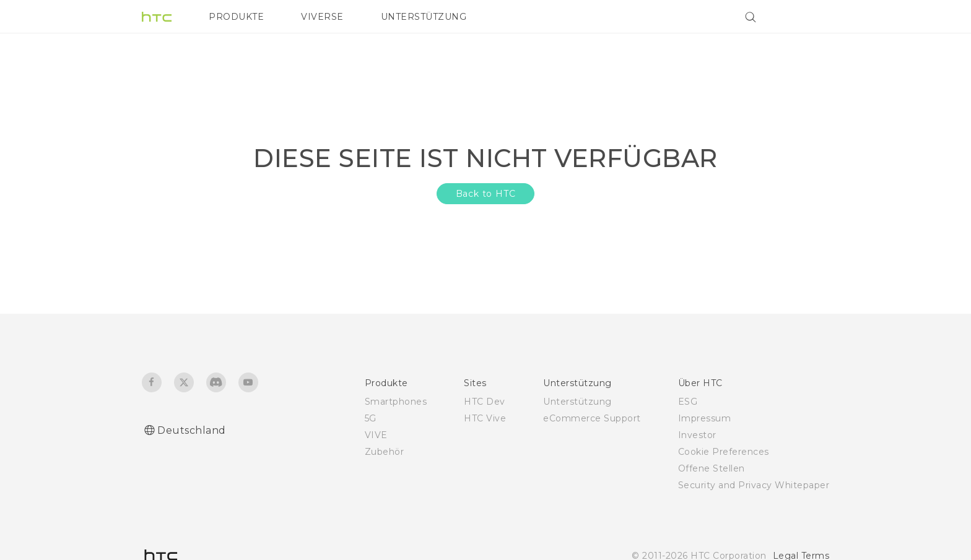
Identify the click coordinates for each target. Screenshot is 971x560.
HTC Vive (485, 418)
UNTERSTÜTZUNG (424, 17)
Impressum (705, 418)
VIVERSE (322, 17)
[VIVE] (812, 17)
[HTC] (157, 17)
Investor (697, 435)
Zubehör (385, 452)
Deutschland (192, 430)
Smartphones (396, 402)
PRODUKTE (236, 17)
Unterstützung (577, 402)
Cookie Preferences (724, 452)
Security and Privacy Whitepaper (754, 485)
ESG (688, 402)
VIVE (376, 435)
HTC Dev (485, 402)
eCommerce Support (592, 418)
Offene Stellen (712, 468)
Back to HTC (486, 194)
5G (371, 418)
